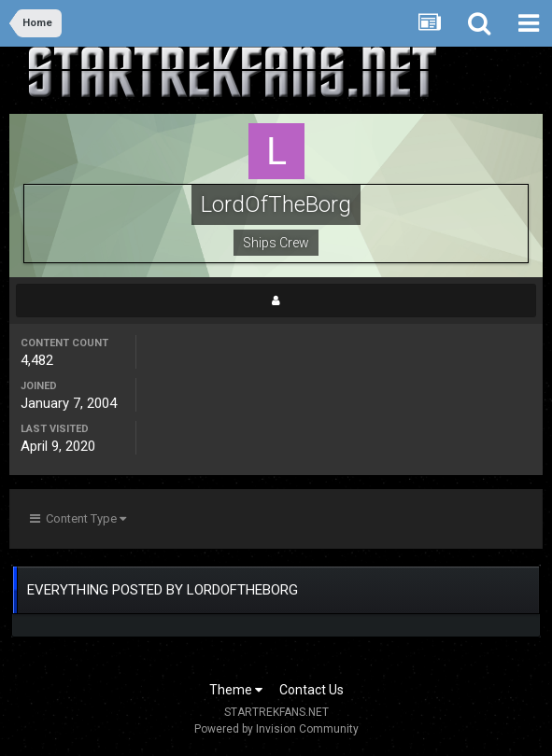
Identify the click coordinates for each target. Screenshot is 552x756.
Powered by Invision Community (276, 729)
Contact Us (311, 690)
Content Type (78, 518)
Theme (236, 690)
